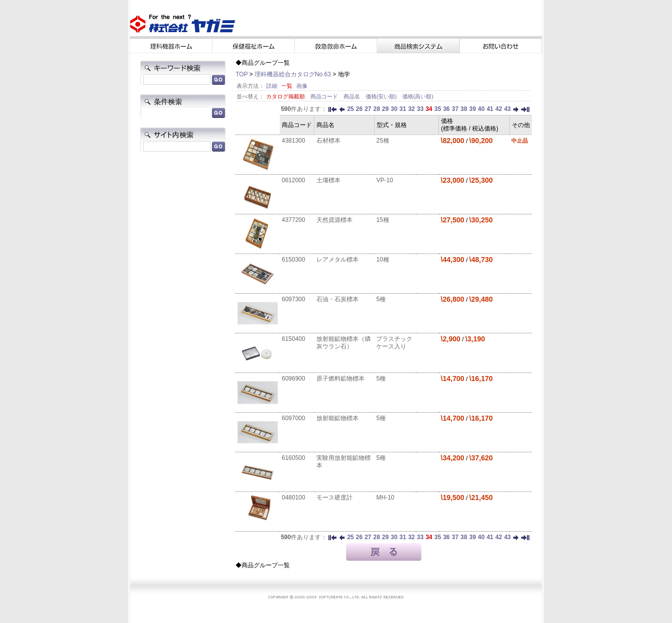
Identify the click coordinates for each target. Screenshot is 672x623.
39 (472, 109)
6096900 (294, 379)
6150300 (294, 260)
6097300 (294, 299)
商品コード (325, 96)
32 (412, 109)
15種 (382, 220)
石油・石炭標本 (338, 299)
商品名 (353, 96)
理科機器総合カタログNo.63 (293, 74)
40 (481, 109)
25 (350, 109)
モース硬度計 (334, 497)
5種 (381, 299)
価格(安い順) (382, 96)
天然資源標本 (334, 220)
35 (438, 109)
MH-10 (385, 497)
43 (508, 109)
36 (446, 109)
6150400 (294, 339)
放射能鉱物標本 (338, 418)
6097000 (294, 418)
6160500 (294, 458)
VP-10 (384, 180)
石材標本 (328, 141)
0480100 (294, 497)
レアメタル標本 (338, 260)
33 (420, 109)
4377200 (294, 220)
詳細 (272, 86)
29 (385, 109)
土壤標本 (328, 180)
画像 (302, 86)
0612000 (294, 180)
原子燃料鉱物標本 (341, 379)
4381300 (294, 141)
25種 (382, 141)
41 (490, 109)
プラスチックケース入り (394, 343)
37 (455, 109)
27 (368, 109)
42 (498, 109)
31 (403, 109)
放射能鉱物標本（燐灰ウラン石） (344, 343)
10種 (382, 260)
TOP (242, 74)
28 (376, 109)
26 (359, 109)
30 (394, 109)
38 (464, 109)
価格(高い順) (418, 96)
